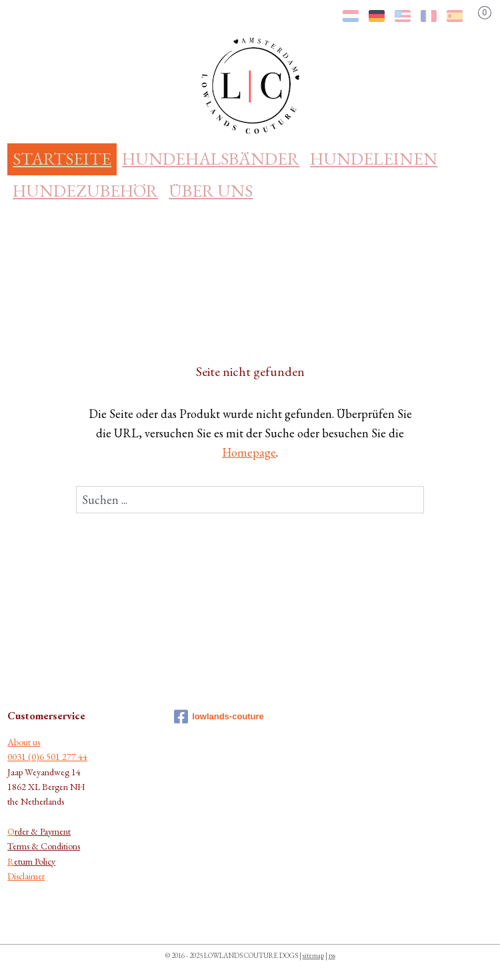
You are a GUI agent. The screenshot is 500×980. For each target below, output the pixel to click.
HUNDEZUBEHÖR (85, 191)
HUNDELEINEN (374, 159)
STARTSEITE (62, 159)
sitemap (313, 955)
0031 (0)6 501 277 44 (47, 757)
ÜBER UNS (211, 191)
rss (332, 955)
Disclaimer (26, 876)
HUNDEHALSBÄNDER (211, 159)
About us (24, 742)
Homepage (249, 452)
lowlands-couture (219, 717)
